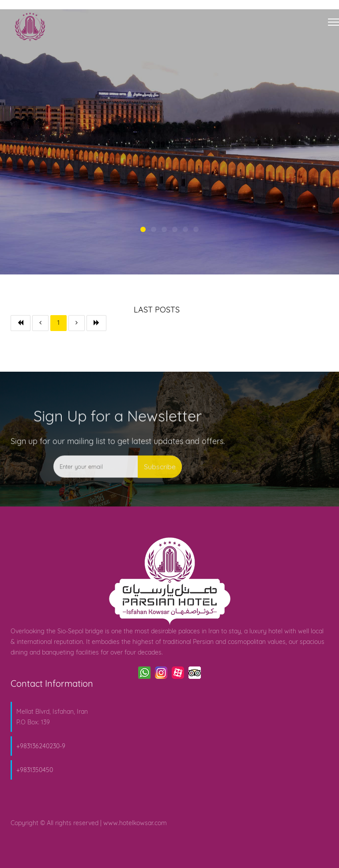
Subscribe (160, 482)
